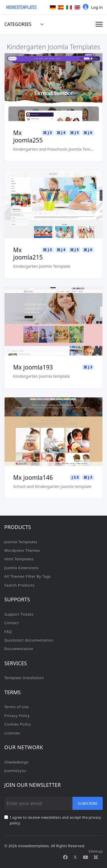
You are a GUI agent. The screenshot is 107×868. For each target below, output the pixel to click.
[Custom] (96, 857)
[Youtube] (86, 857)
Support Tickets (19, 614)
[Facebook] (65, 857)
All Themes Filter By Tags (28, 576)
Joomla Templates (21, 542)
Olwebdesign (17, 762)
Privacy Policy (17, 716)
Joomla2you (15, 771)
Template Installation (24, 678)
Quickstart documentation (29, 640)
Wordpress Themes (22, 550)
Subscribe (88, 803)
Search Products (19, 585)
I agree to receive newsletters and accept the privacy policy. (56, 820)
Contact (12, 623)
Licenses (12, 733)
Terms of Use (17, 707)
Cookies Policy (18, 724)
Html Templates (19, 559)
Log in (93, 7)
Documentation (19, 649)
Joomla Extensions (21, 568)
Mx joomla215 (28, 254)
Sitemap (96, 851)
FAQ (8, 632)
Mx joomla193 (33, 367)
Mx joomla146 (33, 477)
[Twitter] (75, 857)
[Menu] (99, 24)
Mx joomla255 (28, 136)
